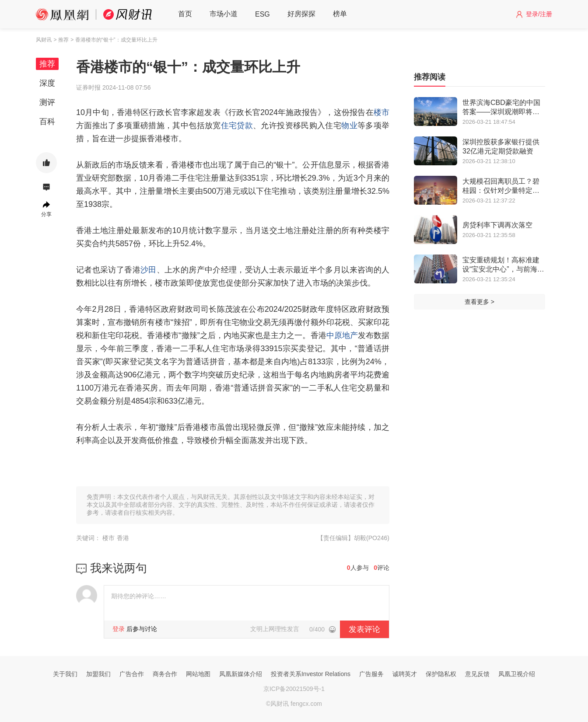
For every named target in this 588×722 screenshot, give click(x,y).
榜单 (340, 14)
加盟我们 (98, 674)
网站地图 (198, 674)
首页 (185, 14)
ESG (262, 14)
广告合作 (132, 674)
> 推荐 (61, 40)
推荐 (47, 64)
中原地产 (342, 335)
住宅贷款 (237, 126)
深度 (47, 83)
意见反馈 (477, 674)
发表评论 (364, 629)
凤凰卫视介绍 (517, 674)
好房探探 (301, 14)
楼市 (381, 112)
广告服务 (371, 674)
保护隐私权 (441, 674)
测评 (47, 102)
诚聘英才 (405, 674)
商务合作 (165, 674)
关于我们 (65, 674)
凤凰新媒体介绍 (241, 674)
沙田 (149, 270)
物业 (349, 126)
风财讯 (44, 40)
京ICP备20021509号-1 (294, 689)
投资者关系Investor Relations (311, 674)
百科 (47, 122)
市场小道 (224, 14)
